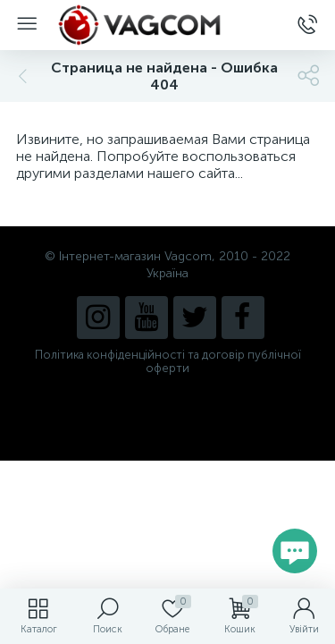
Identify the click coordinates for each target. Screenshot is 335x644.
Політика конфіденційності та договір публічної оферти (168, 361)
